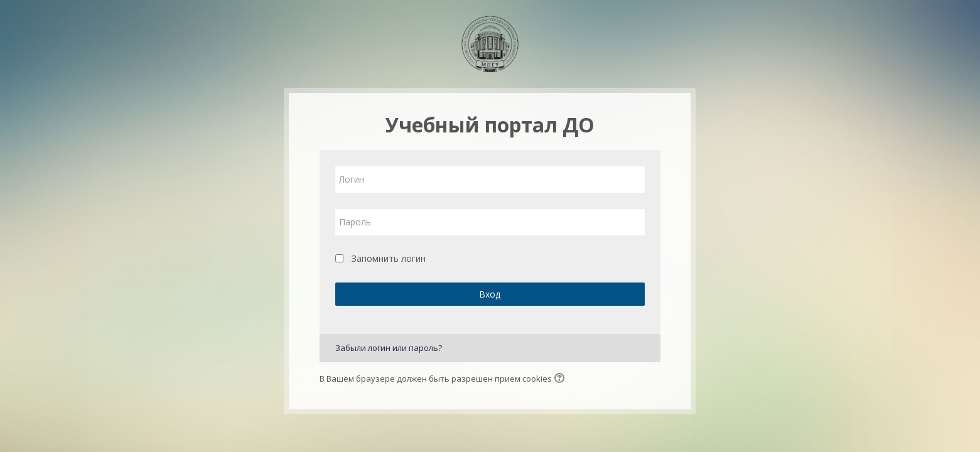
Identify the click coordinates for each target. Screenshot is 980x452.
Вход (490, 294)
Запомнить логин (389, 258)
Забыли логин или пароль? (389, 348)
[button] (561, 379)
